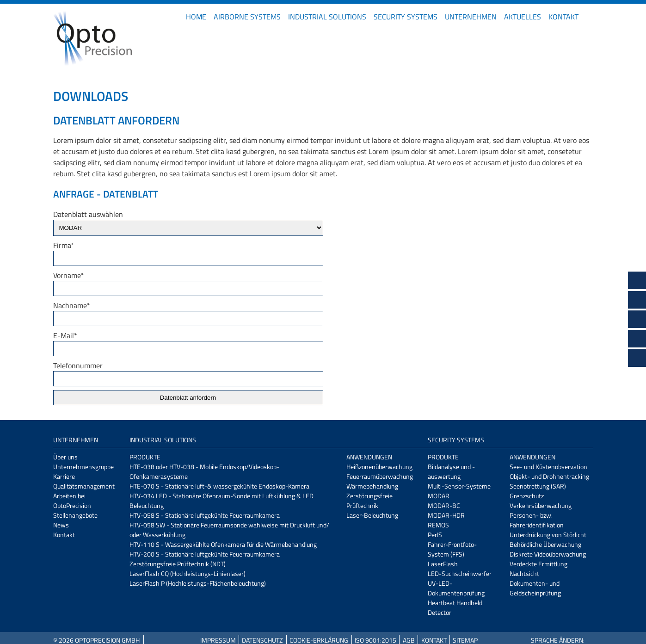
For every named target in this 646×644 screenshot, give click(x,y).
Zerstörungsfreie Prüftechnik (369, 501)
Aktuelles (523, 17)
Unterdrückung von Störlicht (548, 535)
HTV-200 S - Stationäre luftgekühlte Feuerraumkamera (205, 554)
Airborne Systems (247, 17)
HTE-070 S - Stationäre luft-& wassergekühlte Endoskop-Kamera (219, 486)
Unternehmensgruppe (83, 467)
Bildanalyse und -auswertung (451, 471)
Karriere (64, 476)
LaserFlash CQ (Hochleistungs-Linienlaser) (188, 573)
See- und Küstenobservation (548, 467)
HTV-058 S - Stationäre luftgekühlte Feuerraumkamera (205, 515)
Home (196, 17)
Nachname (72, 305)
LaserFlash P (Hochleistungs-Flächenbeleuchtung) (198, 583)
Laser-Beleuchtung (372, 515)
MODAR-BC (444, 505)
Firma (64, 245)
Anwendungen (369, 457)
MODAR (439, 496)
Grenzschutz (527, 496)
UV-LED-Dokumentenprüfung (456, 588)
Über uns (65, 457)
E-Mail (65, 335)
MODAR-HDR (446, 515)
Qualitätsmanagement (84, 486)
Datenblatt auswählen (88, 214)
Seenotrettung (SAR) (538, 486)
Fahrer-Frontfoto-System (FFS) (452, 549)
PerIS (435, 535)
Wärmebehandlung (372, 486)
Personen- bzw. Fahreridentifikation (537, 520)
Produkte (145, 457)
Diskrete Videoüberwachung (548, 554)
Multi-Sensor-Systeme (459, 486)
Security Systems (406, 17)
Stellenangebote (75, 515)
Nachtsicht (524, 573)
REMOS (438, 525)
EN (590, 17)
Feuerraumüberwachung (380, 476)
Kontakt (563, 17)
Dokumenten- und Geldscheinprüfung (535, 588)
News (61, 525)
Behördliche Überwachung (545, 544)
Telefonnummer (78, 365)
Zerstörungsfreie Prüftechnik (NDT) (178, 564)
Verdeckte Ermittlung (538, 564)
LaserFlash (443, 564)
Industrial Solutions (327, 17)
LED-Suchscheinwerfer (460, 573)
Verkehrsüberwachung (541, 505)
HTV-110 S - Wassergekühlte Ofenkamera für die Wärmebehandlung (223, 544)
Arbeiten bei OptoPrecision (72, 501)
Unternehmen (471, 17)
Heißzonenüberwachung (379, 467)
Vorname (69, 275)
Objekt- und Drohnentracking (549, 476)
